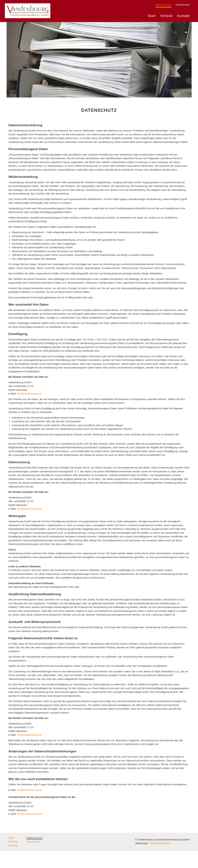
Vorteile (166, 19)
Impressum (183, 5)
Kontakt (183, 19)
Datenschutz (163, 5)
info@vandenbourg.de (29, 411)
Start (152, 19)
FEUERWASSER (160, 861)
